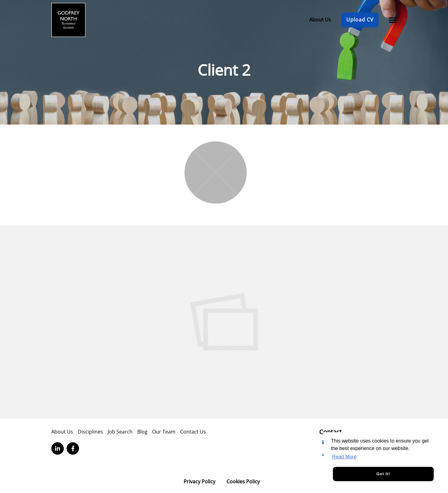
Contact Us (193, 432)
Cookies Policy (243, 481)
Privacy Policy (199, 481)
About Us (320, 20)
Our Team (164, 432)
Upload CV (360, 20)
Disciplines (90, 432)
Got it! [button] (383, 474)
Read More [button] (344, 457)
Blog (142, 432)
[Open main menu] (390, 20)
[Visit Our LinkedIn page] (58, 448)
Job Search (120, 432)
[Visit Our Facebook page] (73, 448)
